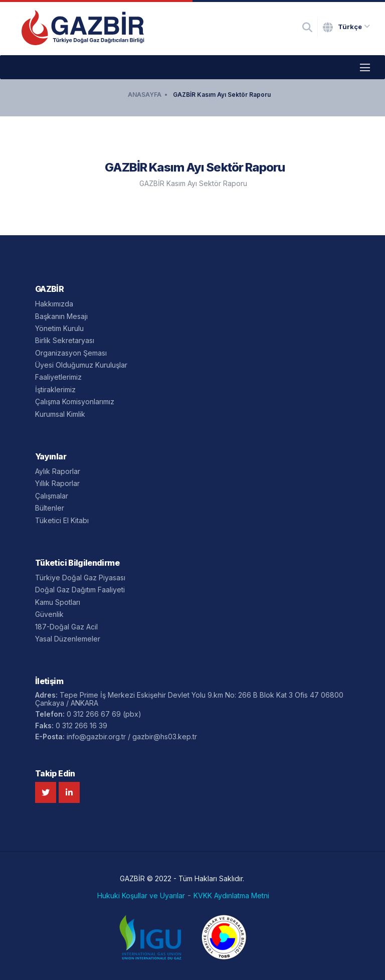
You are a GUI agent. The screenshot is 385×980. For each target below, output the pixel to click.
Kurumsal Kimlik (60, 414)
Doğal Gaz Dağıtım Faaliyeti (80, 590)
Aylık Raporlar (58, 471)
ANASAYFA (145, 95)
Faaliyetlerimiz (58, 377)
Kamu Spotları (58, 602)
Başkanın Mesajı (61, 316)
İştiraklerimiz (55, 389)
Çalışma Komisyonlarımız (75, 401)
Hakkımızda (54, 304)
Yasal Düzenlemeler (68, 639)
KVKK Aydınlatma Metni (231, 896)
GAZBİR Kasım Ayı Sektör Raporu (222, 95)
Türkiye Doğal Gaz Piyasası (80, 578)
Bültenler (50, 508)
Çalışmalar (52, 496)
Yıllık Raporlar (57, 483)
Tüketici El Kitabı (62, 520)
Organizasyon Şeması (71, 353)
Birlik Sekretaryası (65, 340)
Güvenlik (49, 614)
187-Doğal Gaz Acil (66, 627)
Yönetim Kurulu (59, 328)
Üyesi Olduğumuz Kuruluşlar (81, 365)
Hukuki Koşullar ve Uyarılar (141, 896)
